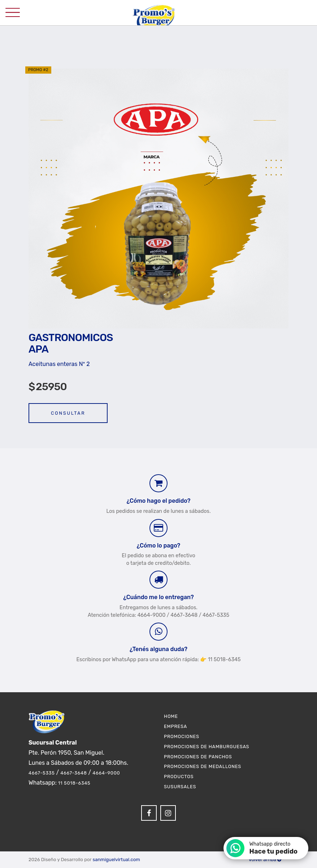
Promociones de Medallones (203, 766)
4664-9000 (106, 773)
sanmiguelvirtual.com (116, 860)
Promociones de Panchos (198, 757)
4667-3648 (73, 773)
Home (171, 716)
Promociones (182, 736)
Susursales (180, 787)
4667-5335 (42, 773)
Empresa (175, 726)
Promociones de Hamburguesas (207, 747)
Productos (179, 777)
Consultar (68, 413)
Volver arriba (265, 860)
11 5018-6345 (74, 783)
